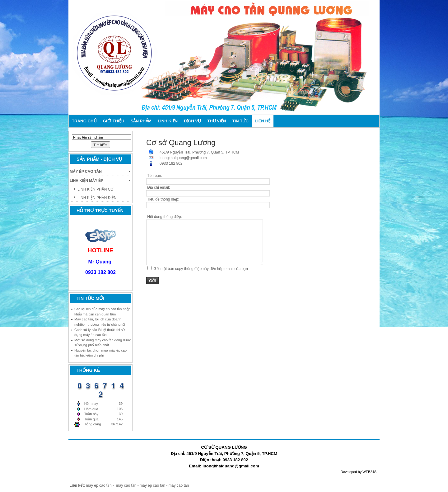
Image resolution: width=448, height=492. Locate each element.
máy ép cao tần (99, 485)
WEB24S (369, 472)
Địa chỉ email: (158, 187)
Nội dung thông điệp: (164, 217)
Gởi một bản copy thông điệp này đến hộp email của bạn (201, 269)
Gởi (152, 281)
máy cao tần (126, 485)
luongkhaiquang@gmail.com (183, 158)
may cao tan (179, 485)
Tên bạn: (154, 176)
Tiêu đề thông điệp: (163, 199)
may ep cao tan (153, 485)
